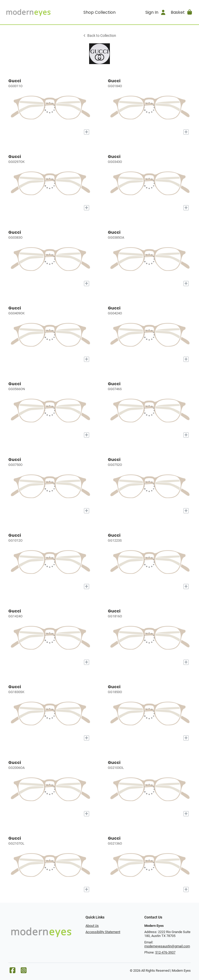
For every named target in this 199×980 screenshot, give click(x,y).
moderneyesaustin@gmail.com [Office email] (167, 946)
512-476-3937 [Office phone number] (165, 952)
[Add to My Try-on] (87, 132)
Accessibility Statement (103, 932)
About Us (92, 926)
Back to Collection (99, 36)
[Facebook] (12, 972)
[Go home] (28, 12)
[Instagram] (24, 972)
